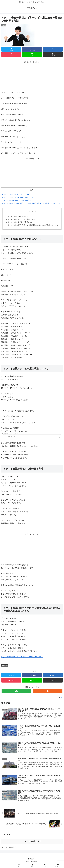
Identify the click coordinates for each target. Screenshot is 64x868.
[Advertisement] (32, 76)
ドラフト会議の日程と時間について (16, 195)
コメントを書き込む (32, 845)
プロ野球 (5, 669)
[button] (59, 437)
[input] (32, 436)
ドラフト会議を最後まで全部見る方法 (17, 200)
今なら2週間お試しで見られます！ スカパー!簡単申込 (22, 660)
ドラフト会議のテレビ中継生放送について (18, 198)
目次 (29, 212)
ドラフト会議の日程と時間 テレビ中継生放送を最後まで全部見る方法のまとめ (31, 203)
